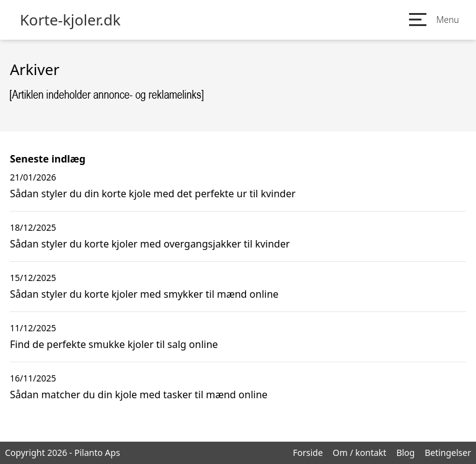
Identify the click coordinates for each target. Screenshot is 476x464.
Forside (307, 453)
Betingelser (448, 453)
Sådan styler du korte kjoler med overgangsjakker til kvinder (150, 244)
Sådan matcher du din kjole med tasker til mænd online (139, 395)
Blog (405, 453)
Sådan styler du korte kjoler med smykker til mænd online (144, 294)
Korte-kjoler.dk (70, 20)
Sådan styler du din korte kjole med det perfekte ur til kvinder (153, 194)
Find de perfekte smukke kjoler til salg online (114, 344)
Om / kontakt (360, 453)
